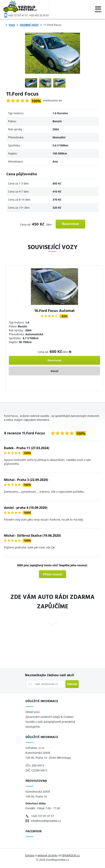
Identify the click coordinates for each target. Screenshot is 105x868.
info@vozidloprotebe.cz (46, 821)
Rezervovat (70, 224)
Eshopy (30, 855)
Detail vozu (33, 712)
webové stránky (47, 855)
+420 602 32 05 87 (39, 15)
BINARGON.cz (71, 855)
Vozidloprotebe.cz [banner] (26, 9)
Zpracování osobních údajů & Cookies (50, 717)
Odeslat (72, 684)
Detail (55, 371)
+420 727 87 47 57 (18, 15)
